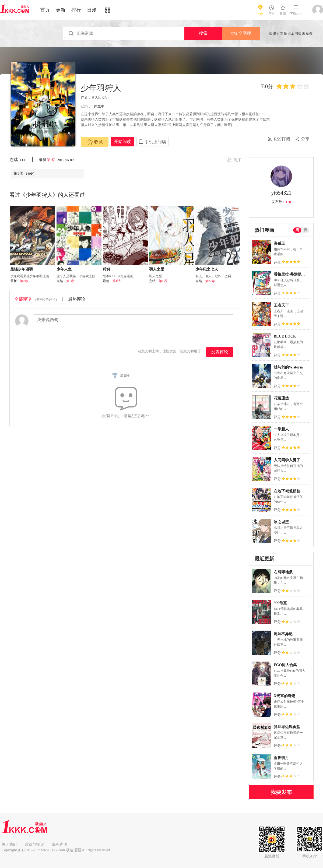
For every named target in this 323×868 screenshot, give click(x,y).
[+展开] (226, 125)
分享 (305, 139)
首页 (45, 10)
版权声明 (60, 844)
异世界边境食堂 (287, 727)
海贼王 (279, 243)
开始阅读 (122, 141)
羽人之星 (157, 269)
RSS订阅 (282, 139)
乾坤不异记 (283, 634)
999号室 (280, 603)
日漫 (92, 10)
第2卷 (24, 281)
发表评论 (220, 352)
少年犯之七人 (207, 269)
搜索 (203, 33)
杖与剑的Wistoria (288, 367)
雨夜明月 (281, 758)
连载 (18, 159)
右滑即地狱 (283, 572)
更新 (61, 10)
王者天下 (281, 305)
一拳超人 (281, 429)
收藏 (95, 142)
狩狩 (107, 269)
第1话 (52, 160)
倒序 (237, 160)
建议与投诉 (34, 844)
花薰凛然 (281, 398)
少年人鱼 (64, 269)
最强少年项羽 (22, 269)
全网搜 (241, 33)
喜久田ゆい (100, 97)
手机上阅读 (155, 142)
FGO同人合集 (285, 665)
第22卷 (210, 281)
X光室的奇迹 (285, 696)
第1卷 (70, 281)
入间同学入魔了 (287, 460)
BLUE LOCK (285, 336)
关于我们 (9, 844)
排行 (76, 10)
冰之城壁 (281, 522)
